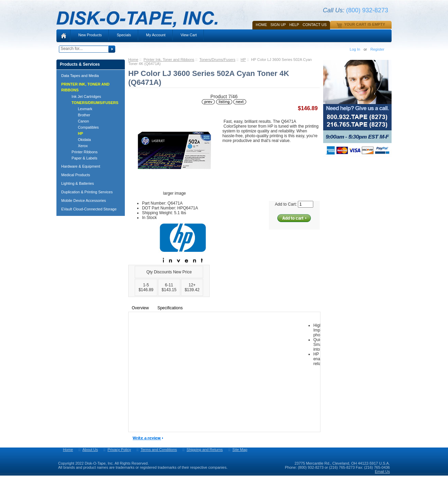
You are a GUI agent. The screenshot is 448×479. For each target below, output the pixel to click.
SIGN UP (278, 25)
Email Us (382, 471)
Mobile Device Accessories (84, 200)
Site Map (240, 450)
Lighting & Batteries (77, 183)
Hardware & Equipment (81, 166)
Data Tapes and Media (80, 76)
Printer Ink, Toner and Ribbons (169, 60)
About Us (90, 450)
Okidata (78, 140)
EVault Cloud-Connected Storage (89, 209)
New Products (90, 35)
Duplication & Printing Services (87, 192)
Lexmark (79, 109)
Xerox (76, 146)
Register (377, 49)
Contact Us (315, 25)
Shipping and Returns (205, 450)
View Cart (189, 35)
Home (261, 25)
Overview (140, 308)
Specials (124, 35)
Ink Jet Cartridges (83, 96)
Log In (355, 49)
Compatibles (82, 127)
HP (243, 60)
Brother (78, 115)
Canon (77, 121)
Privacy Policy (119, 450)
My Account (156, 35)
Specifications (170, 308)
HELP (294, 25)
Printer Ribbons (81, 152)
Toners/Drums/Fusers (217, 60)
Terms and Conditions (159, 450)
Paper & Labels (81, 158)
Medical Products (76, 175)
